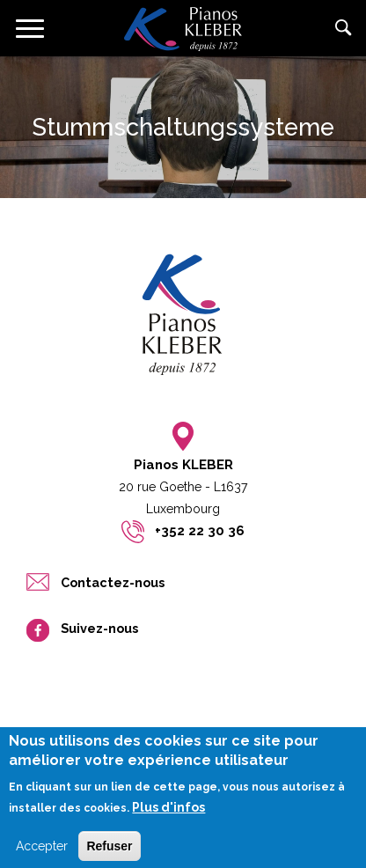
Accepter (42, 853)
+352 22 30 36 (200, 531)
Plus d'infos (168, 815)
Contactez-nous (113, 582)
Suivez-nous (99, 628)
